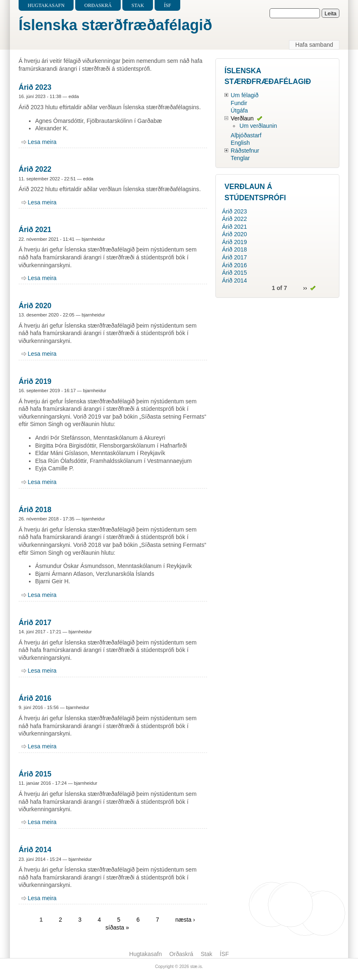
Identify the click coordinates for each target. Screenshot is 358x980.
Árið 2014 (35, 850)
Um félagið (245, 95)
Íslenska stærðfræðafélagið (115, 25)
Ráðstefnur (245, 151)
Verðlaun (242, 118)
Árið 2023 (35, 87)
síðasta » (117, 927)
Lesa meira (42, 142)
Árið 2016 (35, 698)
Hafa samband (314, 45)
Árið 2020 (35, 306)
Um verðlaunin (258, 126)
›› (305, 288)
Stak (138, 5)
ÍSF (167, 5)
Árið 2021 (35, 230)
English (240, 143)
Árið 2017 (35, 623)
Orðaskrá (98, 5)
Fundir (239, 103)
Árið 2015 (35, 774)
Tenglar (240, 158)
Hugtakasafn (46, 5)
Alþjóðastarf (246, 135)
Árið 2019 (35, 381)
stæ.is (196, 966)
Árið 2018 (35, 510)
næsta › (185, 920)
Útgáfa (239, 110)
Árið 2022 (35, 169)
